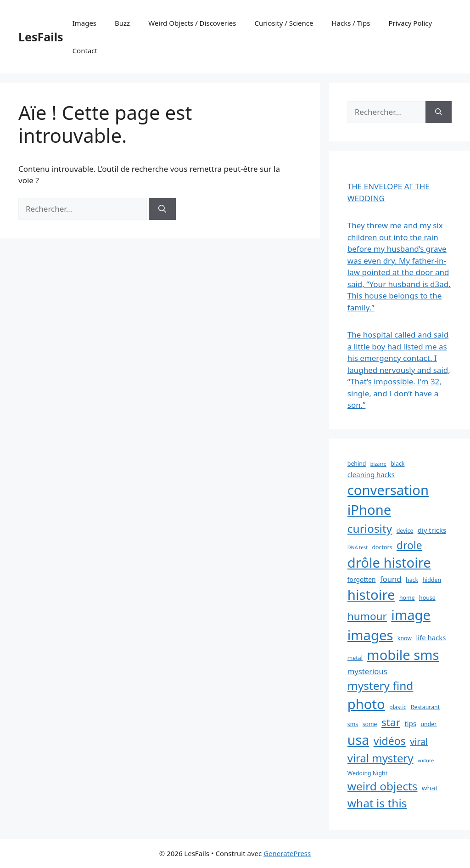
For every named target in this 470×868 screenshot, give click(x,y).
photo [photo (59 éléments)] (366, 704)
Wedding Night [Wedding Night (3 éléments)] (367, 773)
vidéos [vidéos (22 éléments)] (390, 741)
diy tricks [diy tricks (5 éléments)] (432, 530)
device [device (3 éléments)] (405, 531)
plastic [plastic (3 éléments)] (398, 707)
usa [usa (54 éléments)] (358, 740)
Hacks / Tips (351, 23)
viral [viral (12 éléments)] (419, 741)
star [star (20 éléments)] (391, 722)
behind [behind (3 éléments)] (357, 464)
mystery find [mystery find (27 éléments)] (380, 685)
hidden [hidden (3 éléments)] (432, 580)
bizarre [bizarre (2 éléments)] (378, 464)
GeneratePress (287, 853)
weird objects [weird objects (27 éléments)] (383, 786)
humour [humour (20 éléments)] (367, 616)
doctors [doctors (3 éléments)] (382, 547)
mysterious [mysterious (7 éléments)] (367, 671)
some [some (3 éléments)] (370, 724)
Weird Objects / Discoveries (192, 23)
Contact (85, 51)
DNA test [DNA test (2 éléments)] (358, 547)
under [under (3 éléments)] (428, 724)
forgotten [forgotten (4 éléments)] (362, 579)
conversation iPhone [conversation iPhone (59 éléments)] (388, 500)
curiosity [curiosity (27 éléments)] (370, 528)
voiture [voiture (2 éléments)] (426, 761)
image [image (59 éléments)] (411, 615)
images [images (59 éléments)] (370, 635)
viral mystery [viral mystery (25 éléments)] (380, 758)
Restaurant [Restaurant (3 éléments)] (425, 707)
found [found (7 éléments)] (391, 579)
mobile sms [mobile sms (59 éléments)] (403, 655)
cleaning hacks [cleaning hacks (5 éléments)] (371, 474)
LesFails (41, 37)
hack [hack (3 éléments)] (412, 580)
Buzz (122, 23)
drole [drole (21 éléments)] (409, 545)
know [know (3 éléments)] (405, 638)
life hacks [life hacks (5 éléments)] (431, 637)
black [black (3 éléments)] (397, 464)
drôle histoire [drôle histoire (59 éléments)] (389, 563)
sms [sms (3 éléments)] (353, 724)
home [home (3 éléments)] (407, 598)
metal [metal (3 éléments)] (355, 658)
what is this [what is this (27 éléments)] (377, 803)
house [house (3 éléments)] (427, 598)
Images (84, 23)
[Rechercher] (162, 209)
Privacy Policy (410, 23)
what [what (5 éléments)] (430, 788)
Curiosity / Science (284, 23)
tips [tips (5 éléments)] (410, 723)
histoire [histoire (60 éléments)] (371, 595)
